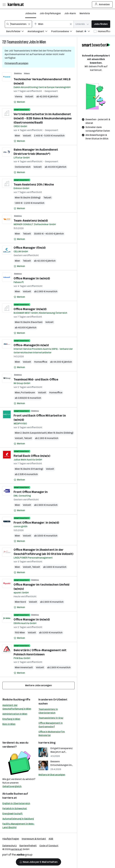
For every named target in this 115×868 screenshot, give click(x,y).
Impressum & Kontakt (34, 839)
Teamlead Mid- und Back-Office (36, 379)
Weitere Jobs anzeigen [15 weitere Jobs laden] (38, 685)
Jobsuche (31, 13)
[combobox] (18, 24)
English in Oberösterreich (16, 803)
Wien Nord (20, 602)
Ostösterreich (23, 167)
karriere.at (10, 798)
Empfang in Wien (11, 719)
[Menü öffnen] (4, 4)
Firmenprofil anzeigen (16, 63)
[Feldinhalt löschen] (29, 24)
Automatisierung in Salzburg (18, 819)
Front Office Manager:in (31, 492)
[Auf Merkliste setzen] (19, 102)
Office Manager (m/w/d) (30, 309)
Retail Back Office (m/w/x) (32, 456)
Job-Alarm (70, 13)
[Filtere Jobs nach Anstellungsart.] (39, 32)
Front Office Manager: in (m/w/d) (36, 523)
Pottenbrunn (28, 393)
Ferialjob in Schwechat (15, 808)
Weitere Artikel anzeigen (52, 775)
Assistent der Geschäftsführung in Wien (17, 707)
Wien (43, 42)
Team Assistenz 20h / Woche (34, 184)
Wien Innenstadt (24, 667)
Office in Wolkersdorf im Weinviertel (52, 733)
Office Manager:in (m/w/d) (32, 619)
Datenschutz (10, 846)
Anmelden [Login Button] (102, 4)
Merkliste (85, 13)
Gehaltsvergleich (12, 786)
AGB (51, 839)
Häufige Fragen (11, 839)
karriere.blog (47, 743)
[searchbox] (18, 24)
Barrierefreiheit (28, 846)
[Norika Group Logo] (17, 855)
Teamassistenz (18, 42)
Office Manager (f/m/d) (30, 248)
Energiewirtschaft (13, 814)
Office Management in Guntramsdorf (51, 725)
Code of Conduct (49, 846)
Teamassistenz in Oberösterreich (48, 711)
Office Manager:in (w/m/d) (32, 278)
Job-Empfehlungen (50, 13)
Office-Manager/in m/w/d (31, 345)
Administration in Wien (15, 714)
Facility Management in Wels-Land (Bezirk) (18, 826)
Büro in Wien (9, 724)
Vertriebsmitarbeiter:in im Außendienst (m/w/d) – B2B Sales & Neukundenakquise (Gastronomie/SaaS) (43, 118)
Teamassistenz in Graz (51, 718)
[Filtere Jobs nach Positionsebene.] (64, 32)
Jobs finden (101, 24)
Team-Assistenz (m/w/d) (31, 221)
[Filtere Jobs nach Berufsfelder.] (17, 32)
